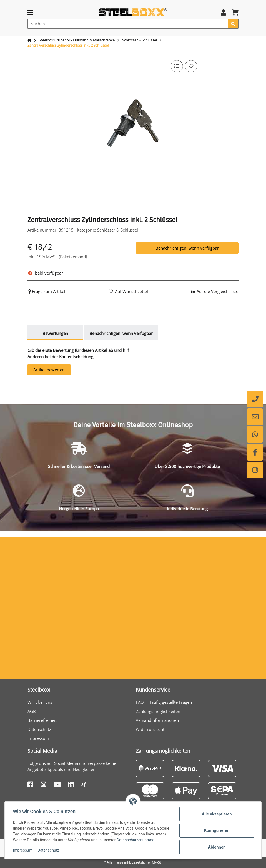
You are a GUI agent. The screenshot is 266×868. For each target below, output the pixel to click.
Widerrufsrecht (150, 729)
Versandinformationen (157, 720)
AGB (32, 711)
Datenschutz (39, 729)
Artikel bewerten (49, 370)
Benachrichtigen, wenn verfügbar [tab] (121, 333)
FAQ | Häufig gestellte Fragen (164, 702)
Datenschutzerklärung (32, 841)
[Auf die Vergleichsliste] (176, 66)
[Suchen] (128, 24)
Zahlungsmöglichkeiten (158, 711)
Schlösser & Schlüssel (118, 230)
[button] (223, 12)
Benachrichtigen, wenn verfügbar (187, 248)
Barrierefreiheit (42, 720)
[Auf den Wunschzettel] (191, 66)
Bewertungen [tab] (55, 333)
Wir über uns (40, 702)
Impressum (38, 738)
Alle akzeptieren (216, 812)
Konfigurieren (216, 829)
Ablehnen (216, 845)
